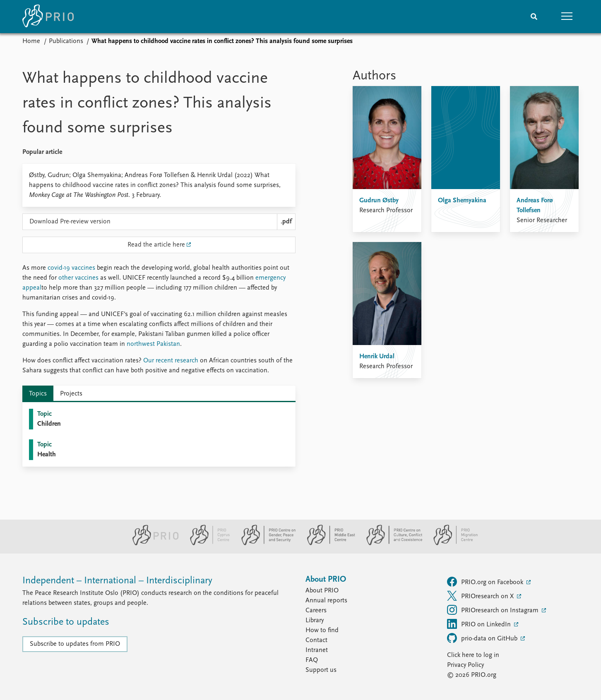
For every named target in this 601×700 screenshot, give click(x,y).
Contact (316, 640)
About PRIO (322, 591)
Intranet (317, 650)
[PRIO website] (152, 544)
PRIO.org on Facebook (486, 582)
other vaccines (78, 278)
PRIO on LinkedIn (480, 624)
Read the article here (156, 245)
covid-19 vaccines (71, 268)
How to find (322, 630)
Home (31, 41)
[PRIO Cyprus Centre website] (207, 544)
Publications (66, 41)
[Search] (534, 17)
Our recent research (171, 361)
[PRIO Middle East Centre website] (328, 544)
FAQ (312, 660)
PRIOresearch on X (481, 596)
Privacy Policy (465, 665)
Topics (38, 394)
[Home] (48, 17)
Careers (316, 611)
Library (315, 621)
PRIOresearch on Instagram (494, 610)
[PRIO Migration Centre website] (451, 544)
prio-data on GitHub (483, 638)
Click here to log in (473, 655)
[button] (567, 17)
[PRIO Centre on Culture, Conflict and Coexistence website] (391, 544)
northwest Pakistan (153, 344)
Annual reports (326, 601)
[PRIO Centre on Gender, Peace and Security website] (265, 544)
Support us (321, 670)
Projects (71, 394)
